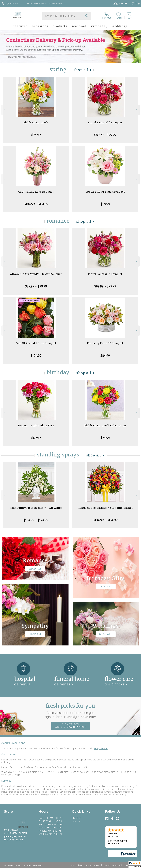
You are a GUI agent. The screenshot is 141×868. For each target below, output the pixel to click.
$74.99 (36, 135)
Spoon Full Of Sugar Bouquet (105, 192)
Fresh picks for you (70, 711)
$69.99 (36, 438)
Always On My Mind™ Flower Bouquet (36, 274)
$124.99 (36, 355)
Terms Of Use (77, 865)
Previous (4, 110)
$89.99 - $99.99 (105, 135)
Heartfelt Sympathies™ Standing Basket (105, 508)
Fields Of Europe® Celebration (105, 425)
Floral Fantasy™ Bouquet (105, 122)
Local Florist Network (113, 865)
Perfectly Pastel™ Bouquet (105, 343)
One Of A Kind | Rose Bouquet (36, 343)
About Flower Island (13, 743)
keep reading (101, 748)
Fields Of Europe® (36, 122)
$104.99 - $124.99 (36, 520)
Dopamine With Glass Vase (36, 425)
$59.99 (105, 204)
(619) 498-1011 (13, 3)
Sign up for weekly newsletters (70, 726)
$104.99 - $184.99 (105, 520)
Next (137, 110)
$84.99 (105, 355)
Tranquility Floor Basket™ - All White (36, 508)
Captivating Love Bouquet (36, 192)
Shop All (81, 70)
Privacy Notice (93, 865)
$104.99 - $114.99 (36, 204)
